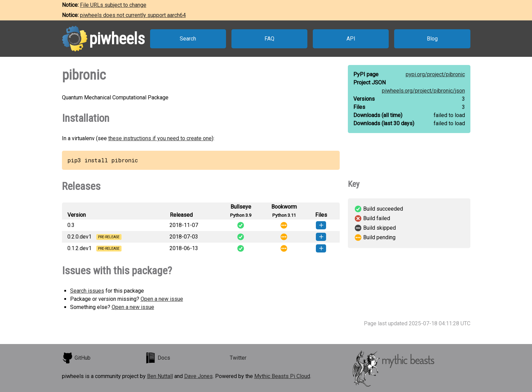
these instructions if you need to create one (160, 138)
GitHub (76, 358)
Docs (158, 358)
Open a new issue (162, 299)
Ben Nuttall (160, 376)
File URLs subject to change (113, 5)
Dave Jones (198, 376)
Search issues (87, 291)
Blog (432, 39)
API (351, 39)
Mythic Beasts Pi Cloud (282, 376)
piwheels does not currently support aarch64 (133, 15)
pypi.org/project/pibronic (435, 74)
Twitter (238, 358)
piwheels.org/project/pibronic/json (423, 91)
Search (188, 39)
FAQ (269, 39)
